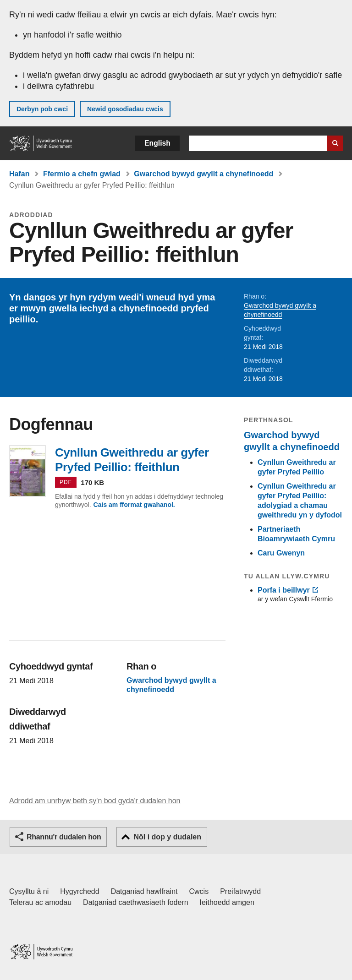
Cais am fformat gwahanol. (134, 505)
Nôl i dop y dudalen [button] (167, 837)
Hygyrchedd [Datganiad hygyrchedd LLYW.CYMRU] (80, 891)
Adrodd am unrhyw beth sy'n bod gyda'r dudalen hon (95, 801)
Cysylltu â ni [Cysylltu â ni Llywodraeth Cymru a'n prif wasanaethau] (29, 891)
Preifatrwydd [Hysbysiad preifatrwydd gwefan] (240, 891)
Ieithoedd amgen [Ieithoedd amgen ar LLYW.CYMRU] (227, 902)
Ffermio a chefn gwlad (82, 174)
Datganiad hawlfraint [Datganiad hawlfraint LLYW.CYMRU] (144, 891)
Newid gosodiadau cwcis (125, 109)
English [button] (157, 143)
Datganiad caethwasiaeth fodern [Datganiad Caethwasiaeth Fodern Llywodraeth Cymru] (136, 902)
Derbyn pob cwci (42, 109)
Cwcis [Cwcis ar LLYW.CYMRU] (199, 891)
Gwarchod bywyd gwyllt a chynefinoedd (203, 174)
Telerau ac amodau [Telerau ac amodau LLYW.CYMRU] (40, 902)
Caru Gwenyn (281, 553)
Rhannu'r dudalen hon (64, 837)
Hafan (19, 174)
